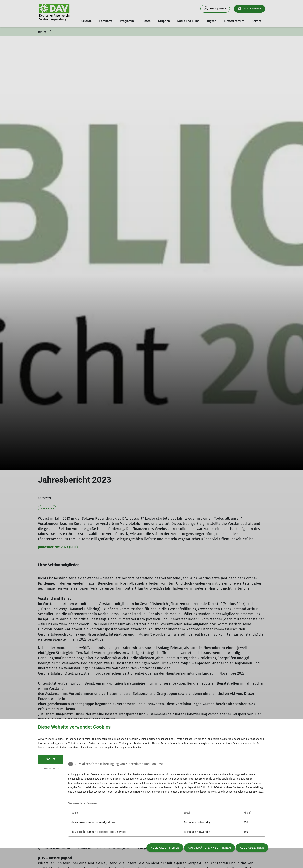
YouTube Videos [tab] (51, 769)
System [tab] (50, 759)
